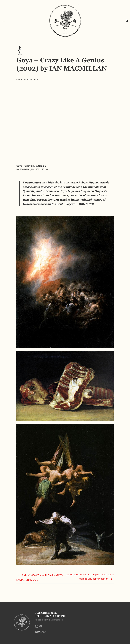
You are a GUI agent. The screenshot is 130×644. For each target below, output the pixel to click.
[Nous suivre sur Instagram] (37, 627)
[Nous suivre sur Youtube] (41, 627)
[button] (4, 21)
